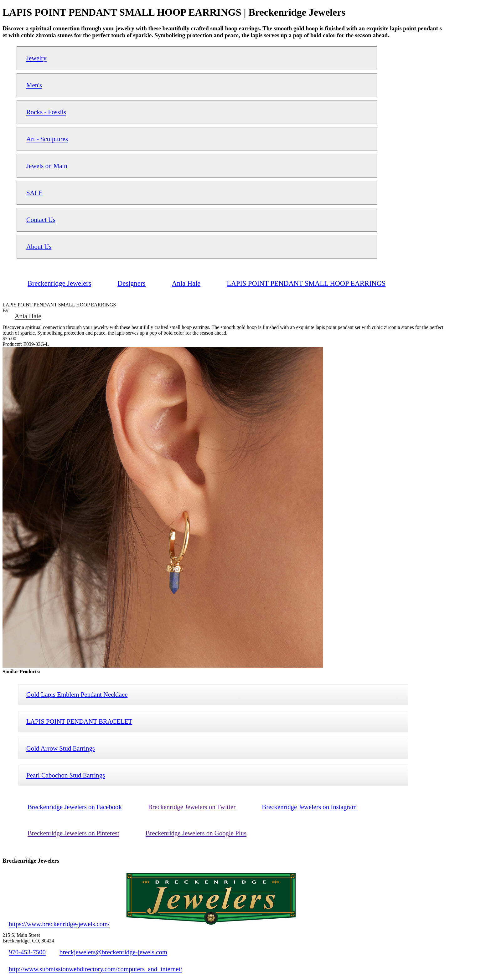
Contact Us (41, 220)
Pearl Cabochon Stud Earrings (66, 775)
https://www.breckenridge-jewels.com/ (59, 924)
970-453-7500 (27, 952)
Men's (34, 85)
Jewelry (36, 58)
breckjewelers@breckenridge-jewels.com (113, 952)
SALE (34, 193)
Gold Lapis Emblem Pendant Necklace (77, 694)
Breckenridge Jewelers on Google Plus (196, 833)
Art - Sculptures (47, 139)
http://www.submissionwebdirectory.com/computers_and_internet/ (96, 969)
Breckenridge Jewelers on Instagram (309, 807)
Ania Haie (28, 316)
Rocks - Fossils (46, 112)
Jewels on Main (47, 166)
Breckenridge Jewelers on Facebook (75, 807)
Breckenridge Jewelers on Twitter (192, 807)
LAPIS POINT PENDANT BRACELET (79, 721)
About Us (39, 246)
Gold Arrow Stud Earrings (61, 748)
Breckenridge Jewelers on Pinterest (73, 833)
